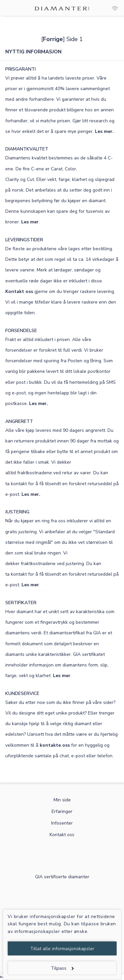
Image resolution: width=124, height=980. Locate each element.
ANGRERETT (19, 421)
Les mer (30, 222)
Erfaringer (62, 811)
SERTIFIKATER (21, 603)
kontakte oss (55, 745)
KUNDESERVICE (22, 693)
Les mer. (104, 131)
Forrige (53, 39)
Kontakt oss (19, 291)
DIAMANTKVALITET (27, 149)
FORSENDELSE (21, 331)
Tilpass (62, 968)
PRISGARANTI (21, 69)
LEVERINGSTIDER (24, 240)
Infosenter (62, 823)
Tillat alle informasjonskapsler (62, 949)
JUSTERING (17, 512)
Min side (62, 800)
